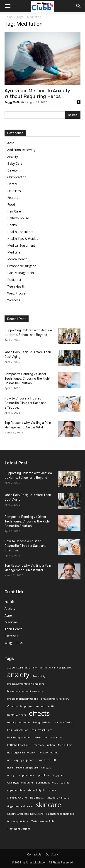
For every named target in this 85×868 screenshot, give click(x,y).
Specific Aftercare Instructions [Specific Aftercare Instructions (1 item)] (25, 814)
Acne (11, 143)
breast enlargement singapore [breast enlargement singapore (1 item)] (25, 691)
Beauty (12, 170)
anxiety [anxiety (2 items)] (18, 675)
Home (8, 17)
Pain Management (21, 273)
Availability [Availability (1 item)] (39, 676)
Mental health (17, 259)
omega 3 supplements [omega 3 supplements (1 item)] (20, 775)
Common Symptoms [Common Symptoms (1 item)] (19, 706)
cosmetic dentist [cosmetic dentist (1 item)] (45, 706)
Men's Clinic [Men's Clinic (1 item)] (65, 745)
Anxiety (13, 157)
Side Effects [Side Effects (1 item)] (37, 798)
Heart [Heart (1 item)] (38, 737)
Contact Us (34, 854)
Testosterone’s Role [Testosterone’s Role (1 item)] (43, 821)
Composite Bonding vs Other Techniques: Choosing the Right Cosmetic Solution (28, 379)
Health (12, 225)
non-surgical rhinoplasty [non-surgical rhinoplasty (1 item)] (21, 753)
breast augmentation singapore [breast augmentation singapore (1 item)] (26, 684)
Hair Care (14, 211)
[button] (79, 6)
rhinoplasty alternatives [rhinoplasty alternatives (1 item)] (42, 790)
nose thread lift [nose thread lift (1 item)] (47, 760)
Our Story (52, 854)
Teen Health (16, 286)
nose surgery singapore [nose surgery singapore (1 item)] (21, 760)
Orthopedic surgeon (22, 266)
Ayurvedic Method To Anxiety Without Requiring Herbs (37, 93)
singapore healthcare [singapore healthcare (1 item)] (20, 806)
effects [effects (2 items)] (39, 713)
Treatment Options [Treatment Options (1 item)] (19, 829)
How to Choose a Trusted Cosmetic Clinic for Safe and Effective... (25, 403)
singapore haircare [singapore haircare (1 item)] (58, 798)
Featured (14, 198)
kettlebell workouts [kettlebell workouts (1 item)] (19, 745)
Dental (12, 184)
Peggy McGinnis (14, 102)
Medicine (14, 252)
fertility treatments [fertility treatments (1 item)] (19, 722)
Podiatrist (14, 280)
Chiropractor (16, 177)
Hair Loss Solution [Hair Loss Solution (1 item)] (18, 730)
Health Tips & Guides (23, 239)
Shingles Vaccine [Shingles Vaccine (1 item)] (17, 798)
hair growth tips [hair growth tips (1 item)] (42, 722)
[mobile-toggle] (8, 6)
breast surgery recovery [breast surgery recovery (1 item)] (55, 699)
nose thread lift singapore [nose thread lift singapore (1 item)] (23, 768)
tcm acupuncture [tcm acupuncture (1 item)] (18, 821)
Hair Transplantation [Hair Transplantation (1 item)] (19, 737)
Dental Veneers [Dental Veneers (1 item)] (16, 715)
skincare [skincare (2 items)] (49, 805)
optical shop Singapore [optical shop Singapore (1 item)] (50, 775)
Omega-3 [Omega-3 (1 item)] (46, 768)
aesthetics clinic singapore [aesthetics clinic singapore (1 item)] (55, 668)
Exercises (14, 191)
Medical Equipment (21, 245)
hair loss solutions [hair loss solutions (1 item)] (42, 730)
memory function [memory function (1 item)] (44, 745)
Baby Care (15, 163)
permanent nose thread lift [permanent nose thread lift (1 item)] (52, 783)
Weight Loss (16, 293)
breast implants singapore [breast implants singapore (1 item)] (23, 699)
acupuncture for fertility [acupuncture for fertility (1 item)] (22, 668)
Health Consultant (20, 232)
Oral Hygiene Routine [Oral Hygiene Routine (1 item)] (20, 783)
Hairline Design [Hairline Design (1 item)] (64, 722)
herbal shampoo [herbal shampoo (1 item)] (54, 737)
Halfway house (18, 218)
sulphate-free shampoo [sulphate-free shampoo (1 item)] (60, 814)
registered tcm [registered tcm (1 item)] (16, 790)
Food (11, 204)
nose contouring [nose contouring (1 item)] (48, 753)
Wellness (14, 300)
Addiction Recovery (21, 150)
